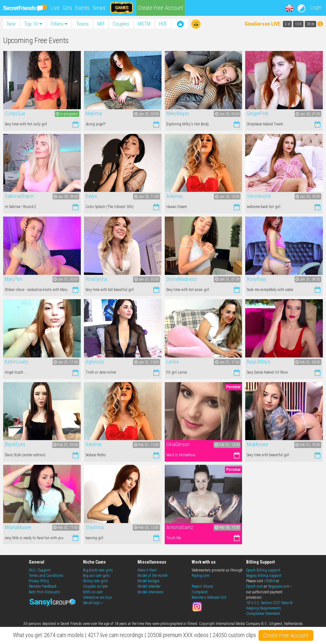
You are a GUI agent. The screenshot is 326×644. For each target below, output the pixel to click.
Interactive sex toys (98, 597)
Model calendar (149, 586)
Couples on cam (95, 586)
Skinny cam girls (96, 581)
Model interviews (150, 592)
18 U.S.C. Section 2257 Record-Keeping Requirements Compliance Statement (270, 608)
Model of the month (153, 576)
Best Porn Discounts (45, 592)
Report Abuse (202, 586)
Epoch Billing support (263, 570)
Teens (82, 24)
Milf (101, 24)
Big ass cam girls (96, 576)
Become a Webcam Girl (209, 597)
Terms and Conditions (46, 576)
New (11, 24)
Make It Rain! (147, 570)
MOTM (144, 24)
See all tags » (93, 603)
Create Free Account (160, 8)
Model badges (149, 581)
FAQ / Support (40, 570)
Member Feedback (43, 586)
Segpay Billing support (264, 576)
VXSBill (270, 581)
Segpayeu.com (279, 586)
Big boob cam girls (98, 570)
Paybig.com (201, 576)
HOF (163, 24)
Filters (59, 24)
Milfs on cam (93, 592)
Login (316, 7)
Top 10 (33, 24)
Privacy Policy (39, 581)
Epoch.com (255, 586)
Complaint (200, 592)
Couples (121, 24)
